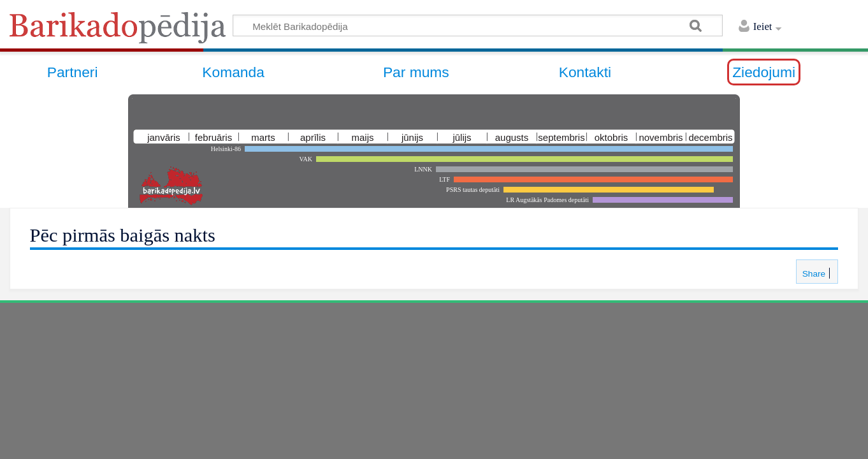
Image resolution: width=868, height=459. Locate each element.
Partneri (73, 72)
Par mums (416, 72)
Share (813, 274)
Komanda (233, 72)
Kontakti (585, 72)
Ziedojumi (764, 72)
